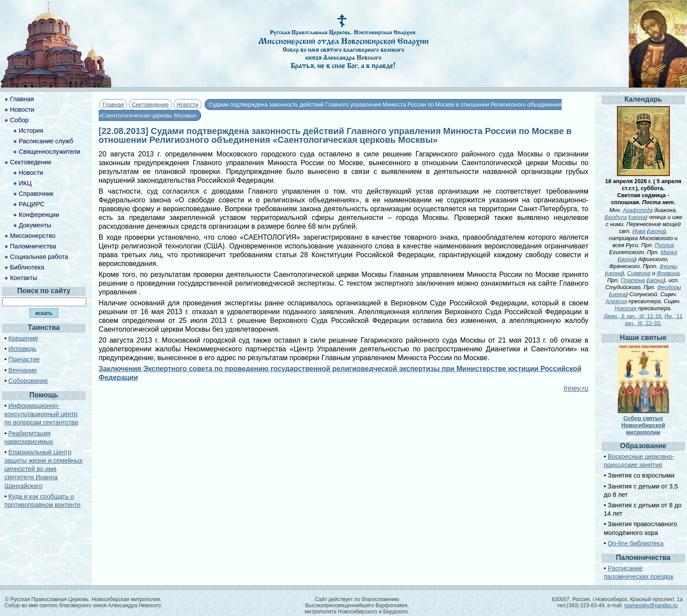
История (31, 131)
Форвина (668, 273)
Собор (19, 120)
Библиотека (27, 267)
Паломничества (33, 246)
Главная (113, 104)
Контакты (24, 278)
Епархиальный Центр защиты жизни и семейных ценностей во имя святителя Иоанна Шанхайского (43, 469)
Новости (188, 104)
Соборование (28, 381)
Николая (626, 308)
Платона (633, 280)
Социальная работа (39, 257)
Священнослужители (50, 152)
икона (638, 217)
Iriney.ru (576, 388)
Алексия (616, 301)
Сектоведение (150, 104)
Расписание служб (46, 141)
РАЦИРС (32, 204)
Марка (669, 252)
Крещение (23, 338)
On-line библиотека (636, 543)
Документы (35, 225)
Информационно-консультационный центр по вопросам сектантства (41, 414)
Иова (639, 231)
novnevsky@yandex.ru (651, 605)
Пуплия (664, 245)
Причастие (24, 359)
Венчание (23, 370)
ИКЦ (25, 183)
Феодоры (669, 287)
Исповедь (22, 349)
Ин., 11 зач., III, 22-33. (654, 320)
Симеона (639, 273)
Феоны (668, 266)
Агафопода (637, 210)
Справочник (36, 194)
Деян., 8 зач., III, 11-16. (633, 316)
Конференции (39, 215)
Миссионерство (33, 236)
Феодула (616, 217)
